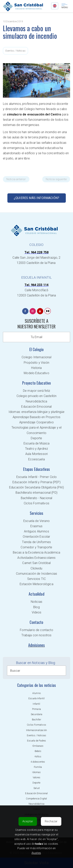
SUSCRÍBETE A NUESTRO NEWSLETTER (36, 324)
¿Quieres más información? (36, 198)
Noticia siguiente (56, 179)
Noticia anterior (16, 179)
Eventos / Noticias (15, 51)
